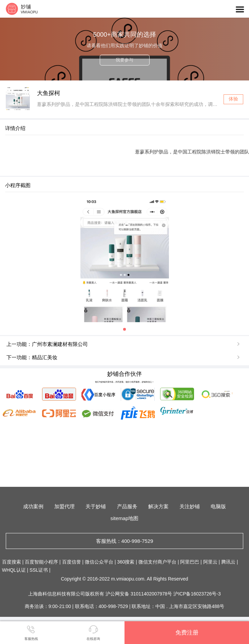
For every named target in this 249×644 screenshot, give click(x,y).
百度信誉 (72, 562)
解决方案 (158, 506)
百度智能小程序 (41, 562)
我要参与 (124, 60)
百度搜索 (12, 562)
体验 (233, 99)
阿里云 (210, 562)
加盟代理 (64, 506)
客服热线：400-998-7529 (125, 541)
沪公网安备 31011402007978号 (139, 594)
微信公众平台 (99, 562)
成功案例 (33, 506)
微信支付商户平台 (157, 562)
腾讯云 (228, 562)
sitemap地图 (125, 518)
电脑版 (218, 506)
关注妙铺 (190, 506)
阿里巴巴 (190, 562)
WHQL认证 (14, 570)
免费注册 (187, 632)
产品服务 (127, 506)
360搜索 (126, 562)
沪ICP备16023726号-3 (197, 594)
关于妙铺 (96, 506)
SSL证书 (39, 570)
